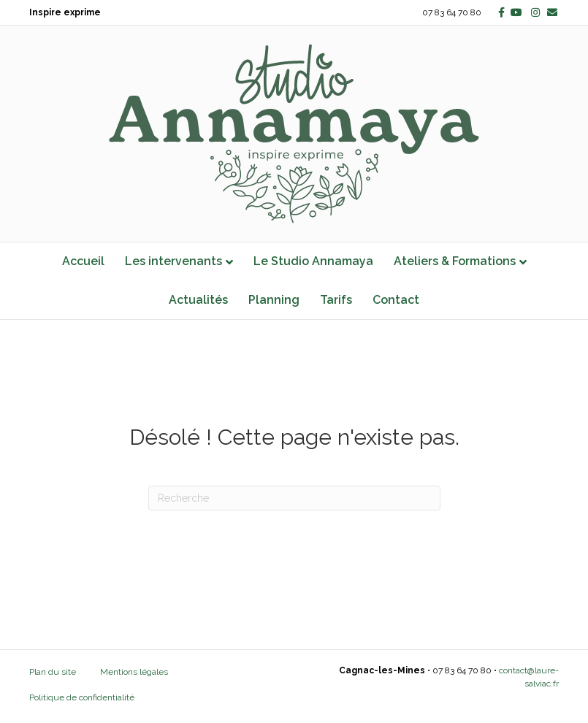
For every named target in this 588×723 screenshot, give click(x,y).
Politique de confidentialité (82, 697)
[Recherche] (294, 498)
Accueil (83, 261)
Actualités (198, 300)
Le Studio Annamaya (313, 261)
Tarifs (336, 300)
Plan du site (53, 672)
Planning (274, 300)
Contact (396, 300)
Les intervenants (173, 261)
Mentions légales (134, 672)
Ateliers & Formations (455, 261)
